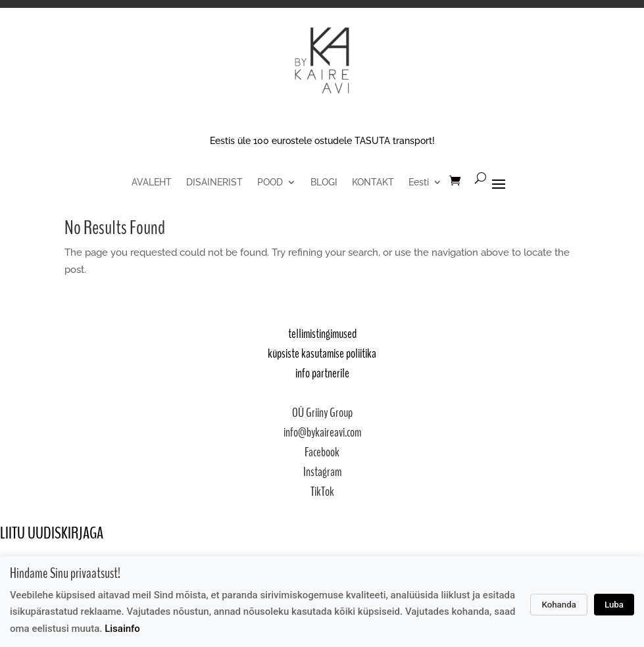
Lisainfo (122, 629)
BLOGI (324, 182)
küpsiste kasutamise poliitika (322, 353)
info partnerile (322, 373)
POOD (270, 182)
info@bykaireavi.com (322, 432)
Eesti (419, 182)
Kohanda (559, 605)
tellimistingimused (322, 334)
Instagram (322, 472)
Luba (614, 605)
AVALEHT (152, 182)
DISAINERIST (214, 182)
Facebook (322, 452)
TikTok (322, 491)
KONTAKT (373, 182)
